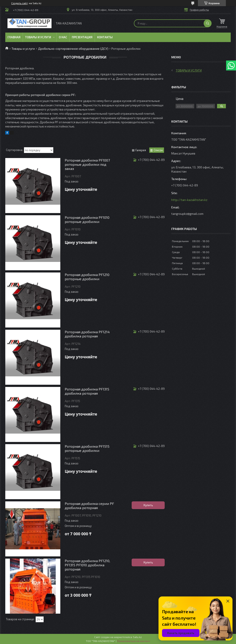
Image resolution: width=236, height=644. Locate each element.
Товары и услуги (38, 37)
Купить (148, 505)
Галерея (141, 150)
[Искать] (208, 23)
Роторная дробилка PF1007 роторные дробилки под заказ (87, 164)
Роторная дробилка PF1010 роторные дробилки (87, 219)
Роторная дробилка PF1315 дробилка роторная (87, 391)
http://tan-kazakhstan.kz (189, 200)
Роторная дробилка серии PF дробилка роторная (89, 506)
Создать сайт (19, 3)
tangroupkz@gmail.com (187, 214)
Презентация (82, 37)
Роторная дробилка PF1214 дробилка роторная (87, 334)
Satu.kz (137, 637)
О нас (63, 37)
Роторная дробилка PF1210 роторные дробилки (87, 277)
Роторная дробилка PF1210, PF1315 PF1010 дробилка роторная (87, 565)
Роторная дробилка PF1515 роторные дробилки (87, 448)
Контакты (105, 37)
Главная (14, 37)
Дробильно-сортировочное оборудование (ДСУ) (73, 49)
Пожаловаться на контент (134, 641)
